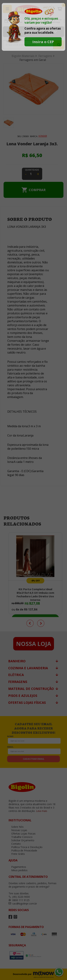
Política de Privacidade (23, 850)
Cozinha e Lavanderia (28, 668)
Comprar (37, 190)
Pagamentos (17, 867)
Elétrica (16, 675)
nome (10, 736)
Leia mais (42, 811)
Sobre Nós (16, 827)
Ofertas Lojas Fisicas (16, 21)
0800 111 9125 (19, 900)
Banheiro (17, 661)
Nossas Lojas (18, 830)
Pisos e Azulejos (23, 696)
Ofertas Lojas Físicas (27, 703)
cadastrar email (34, 759)
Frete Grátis (17, 854)
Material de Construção (31, 689)
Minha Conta (36, 21)
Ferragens (18, 682)
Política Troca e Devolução (26, 847)
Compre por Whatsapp (56, 21)
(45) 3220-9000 (19, 897)
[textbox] (28, 45)
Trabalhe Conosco (21, 837)
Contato (15, 844)
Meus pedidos (18, 870)
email (10, 747)
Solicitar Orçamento (21, 840)
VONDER (43, 136)
